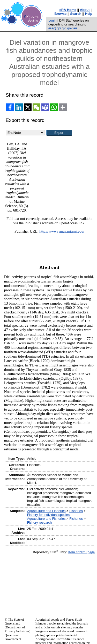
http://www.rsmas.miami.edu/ (62, 231)
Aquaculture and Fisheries (46, 511)
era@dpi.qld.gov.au (63, 28)
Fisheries (76, 511)
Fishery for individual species (48, 515)
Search (76, 14)
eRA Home (68, 10)
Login (52, 20)
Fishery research (39, 523)
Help (89, 14)
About (85, 10)
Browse (60, 14)
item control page (81, 552)
